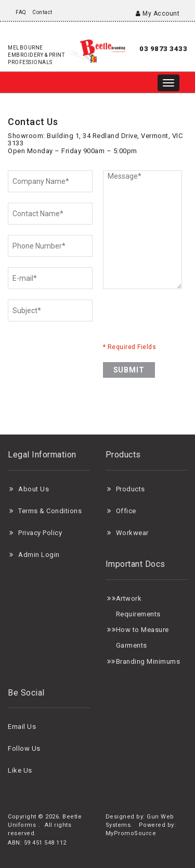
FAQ (21, 12)
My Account (158, 14)
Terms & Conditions (50, 511)
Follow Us (24, 748)
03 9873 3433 (163, 49)
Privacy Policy (40, 533)
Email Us (22, 727)
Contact (42, 12)
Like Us (20, 770)
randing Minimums (150, 661)
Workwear (132, 533)
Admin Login (39, 555)
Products (131, 489)
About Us (34, 489)
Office (126, 511)
